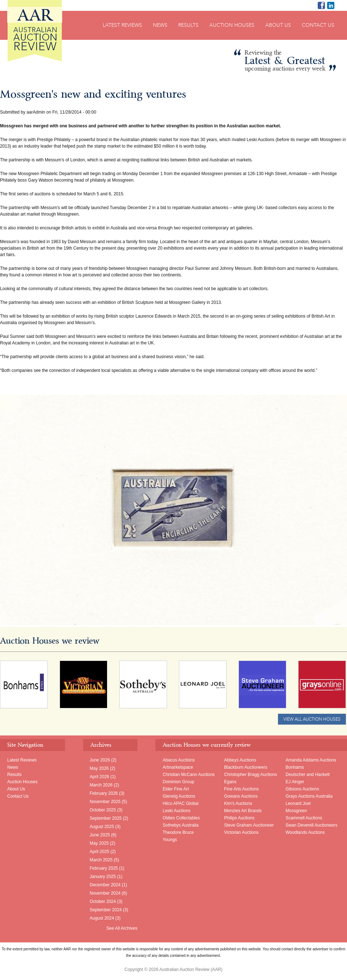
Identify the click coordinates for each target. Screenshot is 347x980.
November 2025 (105, 802)
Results (188, 25)
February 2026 (104, 793)
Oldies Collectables (181, 818)
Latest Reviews (122, 25)
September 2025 (106, 818)
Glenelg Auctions (179, 796)
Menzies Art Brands (243, 811)
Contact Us (318, 25)
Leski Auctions (177, 811)
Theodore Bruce (178, 832)
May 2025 (99, 843)
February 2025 (104, 868)
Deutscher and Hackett (308, 775)
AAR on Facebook (321, 5)
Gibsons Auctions (302, 789)
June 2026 (100, 760)
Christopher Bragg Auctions (250, 775)
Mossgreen (296, 811)
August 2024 (102, 918)
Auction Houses (232, 25)
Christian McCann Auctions (189, 775)
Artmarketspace (178, 767)
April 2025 (99, 852)
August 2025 (102, 827)
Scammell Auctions (304, 818)
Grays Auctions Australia (309, 796)
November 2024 (105, 893)
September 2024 (106, 910)
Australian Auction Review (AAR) (35, 31)
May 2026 (99, 768)
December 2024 (105, 885)
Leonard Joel (298, 803)
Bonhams (295, 767)
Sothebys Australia (181, 825)
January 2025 (103, 877)
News (160, 25)
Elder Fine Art (176, 789)
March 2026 (101, 785)
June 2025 (100, 835)
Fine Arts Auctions (241, 789)
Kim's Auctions (238, 803)
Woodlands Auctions (305, 832)
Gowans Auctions (241, 796)
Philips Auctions (239, 818)
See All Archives (122, 928)
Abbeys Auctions (240, 760)
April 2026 (99, 777)
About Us (278, 25)
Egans (230, 782)
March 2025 (101, 860)
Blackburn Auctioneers (246, 767)
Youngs (170, 840)
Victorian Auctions (241, 832)
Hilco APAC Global (181, 803)
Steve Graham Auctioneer (249, 825)
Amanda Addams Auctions (311, 760)
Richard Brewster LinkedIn (331, 5)
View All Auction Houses (312, 719)
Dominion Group (178, 782)
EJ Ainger (295, 782)
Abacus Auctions (179, 760)
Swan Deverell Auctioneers (311, 825)
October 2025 (103, 810)
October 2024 (103, 901)
